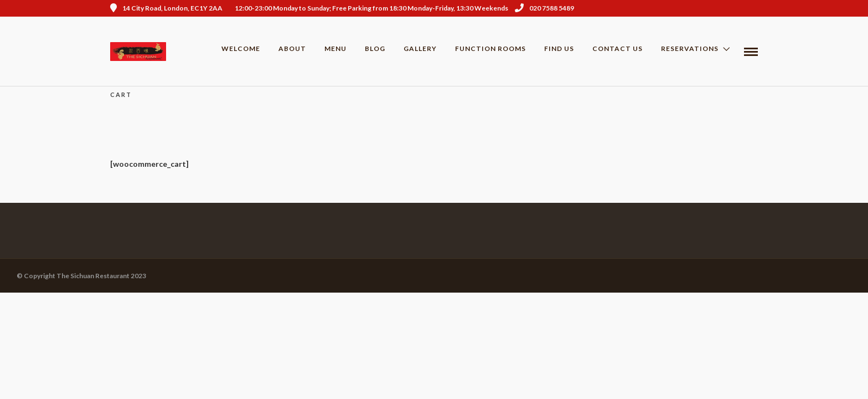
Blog (375, 48)
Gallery (420, 48)
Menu (335, 48)
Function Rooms (490, 48)
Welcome (241, 48)
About (292, 48)
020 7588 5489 (544, 8)
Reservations (690, 48)
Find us (559, 48)
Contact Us (618, 48)
